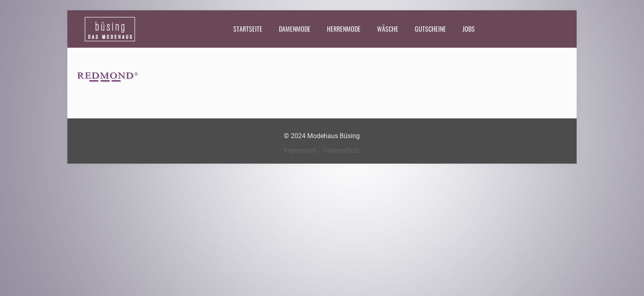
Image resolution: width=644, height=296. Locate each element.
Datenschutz (342, 150)
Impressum (300, 150)
